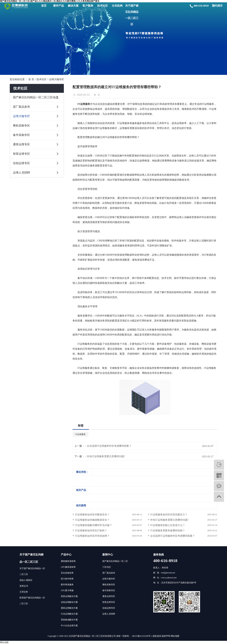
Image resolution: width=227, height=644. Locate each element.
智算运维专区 (21, 154)
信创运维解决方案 (69, 602)
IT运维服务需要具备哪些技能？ (168, 531)
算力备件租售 (67, 579)
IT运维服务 (80, 434)
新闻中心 (108, 555)
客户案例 (88, 6)
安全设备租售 (67, 573)
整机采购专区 (21, 126)
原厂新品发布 (21, 107)
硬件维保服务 (67, 585)
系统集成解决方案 (69, 620)
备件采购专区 (21, 135)
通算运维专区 (21, 144)
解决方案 (73, 6)
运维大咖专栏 (57, 79)
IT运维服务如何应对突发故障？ (92, 536)
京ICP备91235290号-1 (142, 636)
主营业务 (24, 592)
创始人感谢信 (26, 580)
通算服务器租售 (68, 561)
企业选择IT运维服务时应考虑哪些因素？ (109, 446)
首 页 (31, 79)
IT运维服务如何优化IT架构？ (91, 531)
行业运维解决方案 (69, 614)
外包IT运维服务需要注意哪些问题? (106, 456)
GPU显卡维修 (67, 590)
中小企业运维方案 (69, 626)
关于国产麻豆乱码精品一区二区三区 (132, 15)
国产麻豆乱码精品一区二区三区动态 (36, 97)
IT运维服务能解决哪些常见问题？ (94, 525)
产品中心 (66, 555)
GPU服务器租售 (68, 567)
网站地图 (175, 636)
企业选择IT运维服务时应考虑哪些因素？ (172, 536)
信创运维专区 (21, 163)
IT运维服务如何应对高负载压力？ (169, 515)
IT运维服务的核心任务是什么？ (168, 525)
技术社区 (103, 6)
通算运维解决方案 (69, 608)
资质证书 (24, 586)
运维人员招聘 (21, 173)
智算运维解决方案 (69, 596)
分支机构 (117, 6)
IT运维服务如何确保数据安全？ (92, 520)
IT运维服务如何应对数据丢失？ (92, 515)
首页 (44, 6)
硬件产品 (59, 6)
